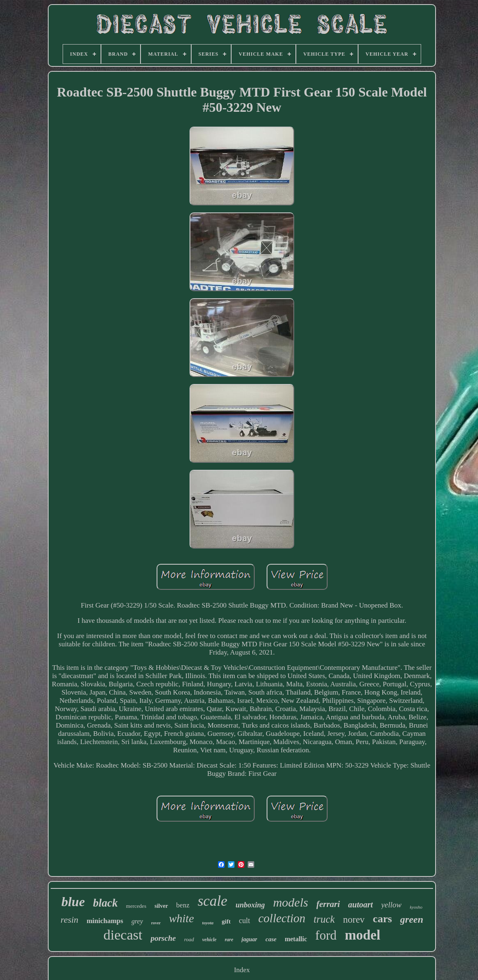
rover (156, 923)
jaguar (249, 939)
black (105, 903)
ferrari (328, 904)
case (271, 939)
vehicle (210, 940)
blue (73, 902)
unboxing (250, 905)
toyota (208, 923)
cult (245, 921)
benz (183, 905)
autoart (361, 905)
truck (324, 919)
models (291, 902)
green (412, 919)
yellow (391, 905)
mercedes (136, 906)
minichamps (105, 921)
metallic (296, 939)
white (182, 918)
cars (382, 919)
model (363, 935)
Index (242, 970)
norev (354, 920)
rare (229, 940)
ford (326, 935)
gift (226, 921)
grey (137, 921)
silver (161, 906)
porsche (163, 938)
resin (69, 920)
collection (282, 918)
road (189, 939)
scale (213, 901)
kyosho (416, 907)
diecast (123, 935)
